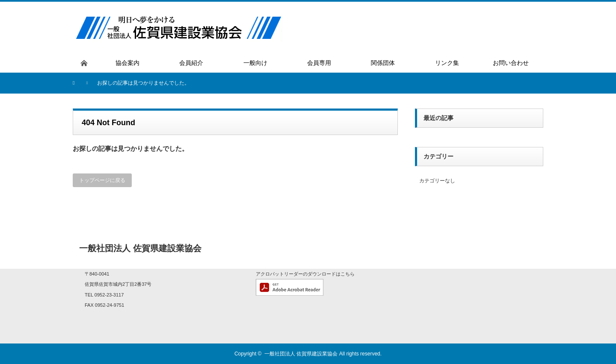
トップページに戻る (102, 180)
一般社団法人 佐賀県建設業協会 (301, 354)
